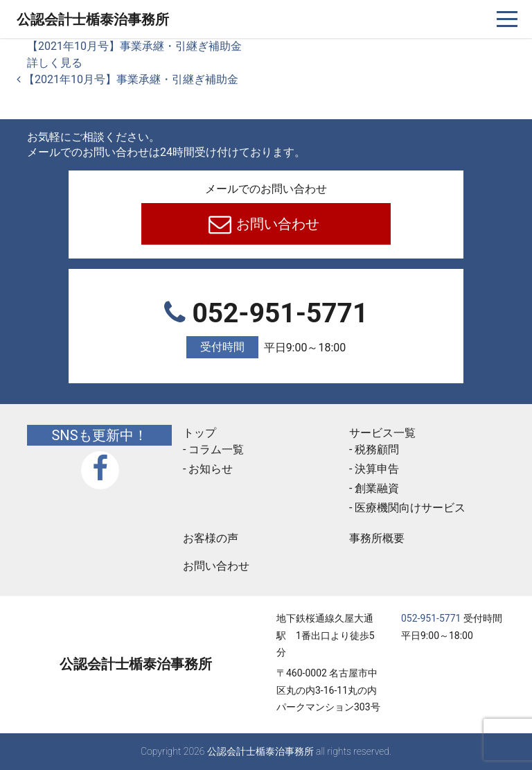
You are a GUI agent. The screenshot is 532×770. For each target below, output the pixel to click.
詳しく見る (55, 63)
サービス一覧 (382, 433)
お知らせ (211, 469)
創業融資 (377, 488)
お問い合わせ (277, 224)
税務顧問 (377, 449)
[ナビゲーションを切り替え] (507, 19)
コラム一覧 (216, 449)
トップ (199, 433)
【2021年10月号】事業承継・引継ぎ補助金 (134, 46)
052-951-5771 (266, 328)
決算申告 (377, 469)
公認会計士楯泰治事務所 (93, 19)
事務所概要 (377, 538)
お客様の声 (211, 538)
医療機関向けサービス (410, 508)
